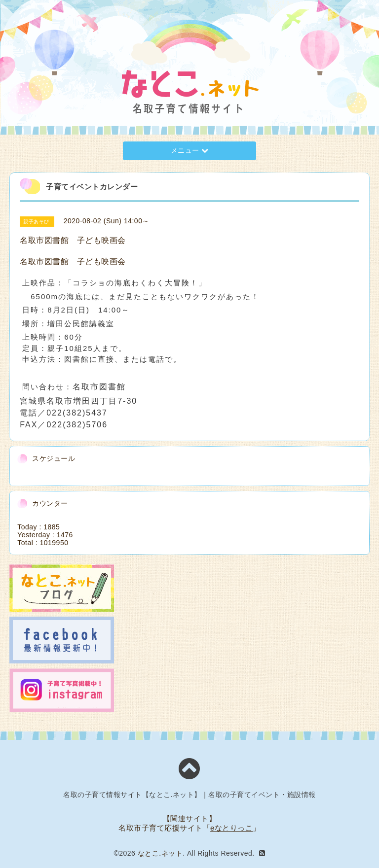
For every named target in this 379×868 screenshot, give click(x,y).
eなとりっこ (231, 828)
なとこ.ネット (160, 853)
